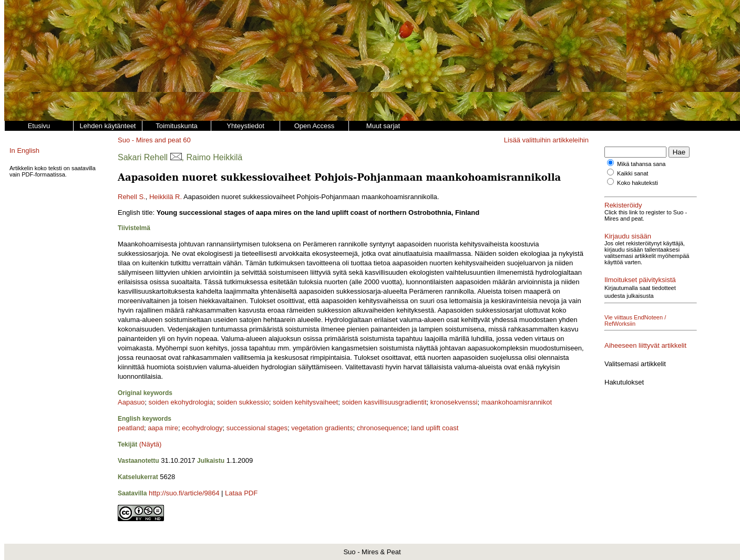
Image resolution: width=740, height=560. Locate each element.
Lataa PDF (241, 493)
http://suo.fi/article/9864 (184, 493)
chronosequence (382, 428)
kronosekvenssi (454, 402)
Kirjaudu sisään (628, 236)
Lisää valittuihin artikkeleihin (546, 140)
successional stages (257, 428)
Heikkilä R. (166, 197)
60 (187, 140)
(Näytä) (151, 444)
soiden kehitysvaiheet (305, 402)
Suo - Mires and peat (150, 140)
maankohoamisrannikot (517, 402)
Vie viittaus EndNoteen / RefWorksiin (651, 311)
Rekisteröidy (623, 205)
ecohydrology (202, 428)
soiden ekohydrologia (181, 402)
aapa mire (163, 428)
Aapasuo (131, 402)
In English (24, 151)
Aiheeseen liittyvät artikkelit (645, 333)
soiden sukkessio (243, 402)
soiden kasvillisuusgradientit (384, 402)
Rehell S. (132, 197)
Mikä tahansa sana (641, 164)
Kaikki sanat (633, 173)
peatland (131, 428)
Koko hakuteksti (638, 183)
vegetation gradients (322, 428)
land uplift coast (435, 428)
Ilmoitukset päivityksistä (640, 273)
